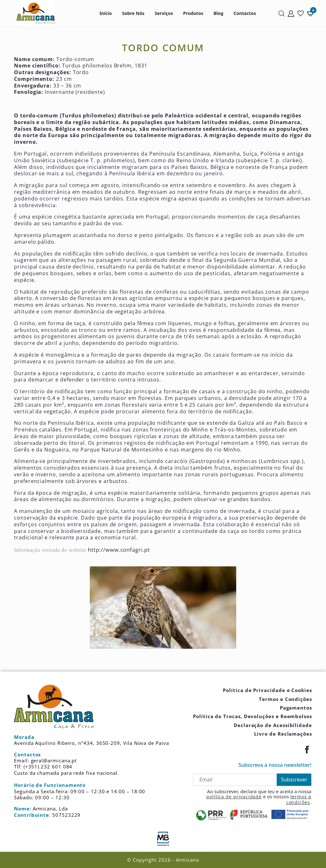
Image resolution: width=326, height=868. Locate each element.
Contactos (245, 13)
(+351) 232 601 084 (48, 766)
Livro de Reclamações (283, 734)
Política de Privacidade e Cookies (267, 690)
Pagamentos (296, 708)
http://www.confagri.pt (119, 550)
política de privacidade (234, 797)
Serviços (164, 13)
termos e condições (299, 799)
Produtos (193, 13)
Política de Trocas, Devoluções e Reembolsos (252, 716)
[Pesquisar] (282, 13)
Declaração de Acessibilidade (273, 725)
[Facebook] (307, 750)
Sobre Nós (133, 13)
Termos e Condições (285, 699)
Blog (218, 13)
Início (106, 13)
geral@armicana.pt (54, 760)
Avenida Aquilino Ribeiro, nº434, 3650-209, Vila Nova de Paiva (92, 743)
